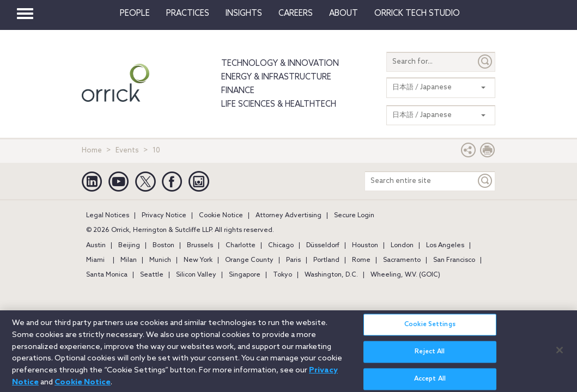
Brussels (200, 246)
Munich (160, 260)
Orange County (249, 260)
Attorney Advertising (288, 216)
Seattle (152, 275)
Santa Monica (107, 275)
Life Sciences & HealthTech (279, 105)
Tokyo (283, 275)
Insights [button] (244, 14)
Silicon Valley (196, 275)
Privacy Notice (164, 216)
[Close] (560, 356)
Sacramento (402, 260)
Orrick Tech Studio (417, 14)
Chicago (281, 246)
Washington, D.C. (331, 275)
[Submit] (485, 62)
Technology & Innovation (280, 64)
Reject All (430, 358)
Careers (296, 14)
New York (198, 260)
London (402, 246)
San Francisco (454, 260)
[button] (469, 153)
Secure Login (354, 216)
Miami (95, 260)
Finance (238, 91)
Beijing (129, 246)
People (135, 14)
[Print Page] (488, 153)
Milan (129, 260)
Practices (188, 14)
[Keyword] (485, 181)
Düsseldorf (323, 246)
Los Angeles (445, 246)
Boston (163, 246)
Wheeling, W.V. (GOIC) (405, 275)
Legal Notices (108, 216)
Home (92, 151)
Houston (365, 246)
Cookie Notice (221, 216)
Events (127, 151)
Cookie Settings (430, 330)
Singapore (245, 275)
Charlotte (241, 246)
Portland (326, 260)
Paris (293, 260)
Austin (96, 246)
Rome (361, 260)
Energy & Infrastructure (276, 77)
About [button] (344, 14)
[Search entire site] (420, 181)
